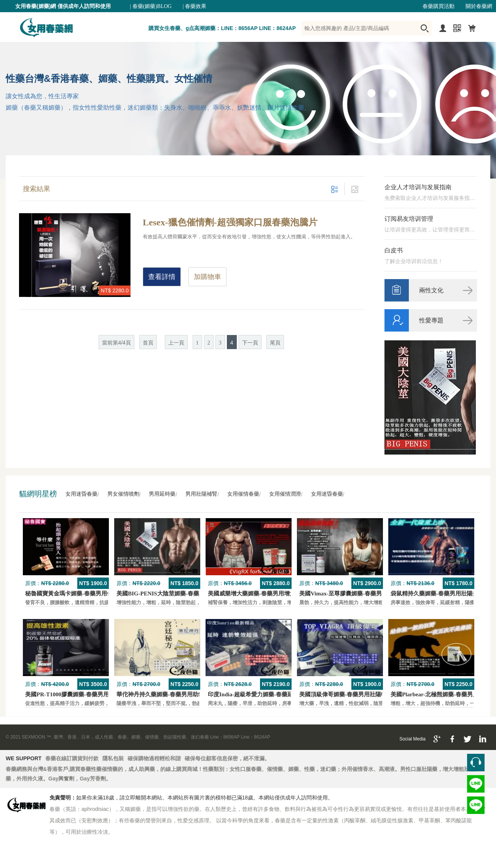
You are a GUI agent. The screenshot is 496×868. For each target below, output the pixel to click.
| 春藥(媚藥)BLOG (151, 6)
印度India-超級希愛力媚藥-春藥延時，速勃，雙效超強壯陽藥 (285, 694)
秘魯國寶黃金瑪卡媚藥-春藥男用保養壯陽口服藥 (86, 594)
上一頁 (176, 343)
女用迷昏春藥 (81, 494)
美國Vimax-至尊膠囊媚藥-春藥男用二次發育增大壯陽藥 (369, 594)
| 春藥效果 (195, 6)
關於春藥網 (479, 6)
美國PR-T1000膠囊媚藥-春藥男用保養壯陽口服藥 (87, 694)
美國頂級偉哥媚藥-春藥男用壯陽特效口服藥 (354, 694)
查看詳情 (162, 277)
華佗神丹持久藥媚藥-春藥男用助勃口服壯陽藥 (175, 694)
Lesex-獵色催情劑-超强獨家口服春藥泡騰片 (230, 222)
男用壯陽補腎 (201, 494)
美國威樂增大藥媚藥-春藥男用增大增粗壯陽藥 (266, 594)
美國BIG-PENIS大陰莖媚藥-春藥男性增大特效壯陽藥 (183, 594)
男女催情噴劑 (123, 494)
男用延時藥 (162, 494)
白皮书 (394, 250)
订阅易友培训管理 (409, 219)
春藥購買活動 (439, 6)
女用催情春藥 (243, 494)
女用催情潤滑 (285, 494)
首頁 (148, 343)
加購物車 (207, 277)
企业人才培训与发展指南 (418, 187)
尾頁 (275, 343)
